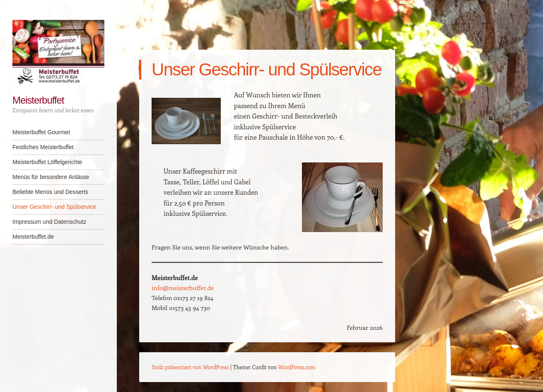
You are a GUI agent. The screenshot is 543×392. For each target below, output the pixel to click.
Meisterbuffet (38, 100)
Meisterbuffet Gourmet (41, 132)
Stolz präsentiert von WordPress (190, 367)
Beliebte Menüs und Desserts (50, 192)
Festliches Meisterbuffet (43, 147)
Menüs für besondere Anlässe (51, 177)
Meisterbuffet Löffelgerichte (47, 162)
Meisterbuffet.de (33, 237)
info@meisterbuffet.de (183, 288)
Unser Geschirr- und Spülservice (54, 207)
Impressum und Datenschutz (49, 222)
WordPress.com (297, 367)
